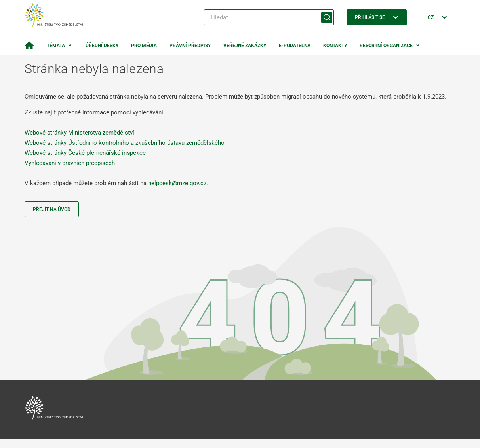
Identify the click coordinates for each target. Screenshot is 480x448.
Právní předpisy (190, 46)
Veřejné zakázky (245, 46)
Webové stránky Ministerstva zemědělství (79, 133)
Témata (56, 46)
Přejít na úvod (52, 209)
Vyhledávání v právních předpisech (70, 163)
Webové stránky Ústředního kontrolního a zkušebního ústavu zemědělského (125, 143)
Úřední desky (102, 46)
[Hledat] (269, 17)
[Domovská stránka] (29, 46)
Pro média (144, 46)
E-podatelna (295, 46)
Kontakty (335, 46)
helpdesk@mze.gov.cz (177, 183)
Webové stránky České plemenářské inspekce (85, 153)
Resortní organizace (386, 46)
